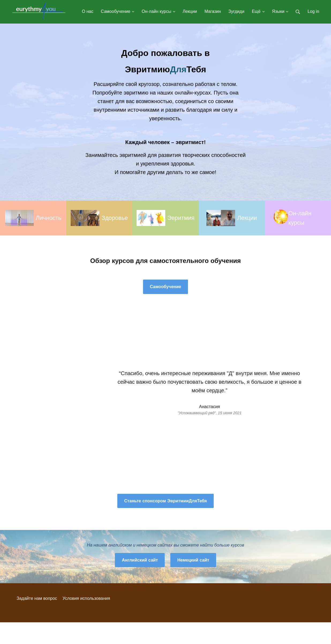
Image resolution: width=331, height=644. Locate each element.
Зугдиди (236, 11)
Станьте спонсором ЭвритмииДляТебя (166, 501)
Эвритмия (181, 218)
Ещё (258, 11)
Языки (280, 11)
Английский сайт (140, 560)
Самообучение (117, 11)
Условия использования (86, 598)
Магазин (213, 11)
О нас (88, 11)
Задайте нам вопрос (37, 598)
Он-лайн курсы (158, 11)
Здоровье (115, 218)
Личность (49, 218)
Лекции (190, 11)
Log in (313, 11)
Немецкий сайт (193, 560)
